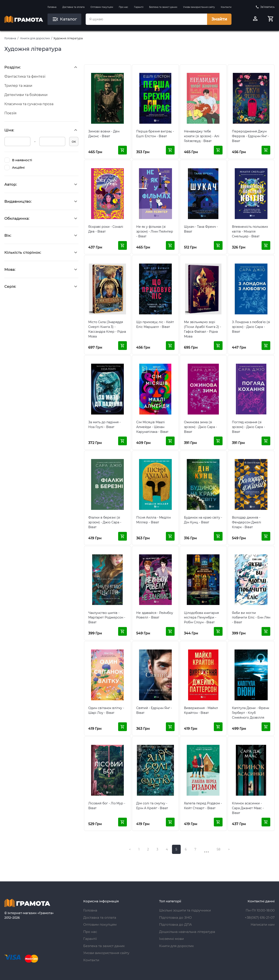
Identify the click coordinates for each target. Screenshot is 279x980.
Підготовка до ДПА (175, 924)
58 (219, 849)
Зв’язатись (265, 7)
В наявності (18, 160)
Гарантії (139, 7)
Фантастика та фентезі (25, 76)
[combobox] (146, 19)
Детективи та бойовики (26, 95)
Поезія (10, 113)
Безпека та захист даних (163, 7)
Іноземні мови (171, 939)
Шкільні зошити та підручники (185, 910)
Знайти (219, 19)
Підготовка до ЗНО (175, 917)
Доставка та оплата (73, 7)
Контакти (226, 7)
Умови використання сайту (199, 7)
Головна (52, 7)
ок (74, 141)
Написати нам (263, 924)
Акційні (14, 168)
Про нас (123, 7)
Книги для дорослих (35, 38)
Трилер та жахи (18, 86)
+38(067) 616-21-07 (260, 917)
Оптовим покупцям (102, 7)
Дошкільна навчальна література (187, 932)
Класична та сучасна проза (29, 104)
